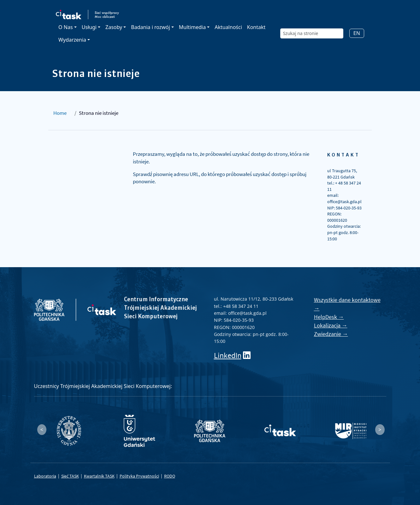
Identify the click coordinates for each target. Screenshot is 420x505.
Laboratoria (45, 476)
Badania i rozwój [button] (150, 27)
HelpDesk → (329, 317)
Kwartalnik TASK (99, 476)
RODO (170, 476)
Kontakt (256, 27)
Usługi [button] (89, 27)
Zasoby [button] (114, 27)
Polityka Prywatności (139, 476)
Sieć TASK (70, 476)
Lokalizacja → (331, 325)
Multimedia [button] (192, 27)
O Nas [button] (65, 27)
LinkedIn (228, 355)
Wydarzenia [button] (72, 40)
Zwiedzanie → (331, 334)
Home (60, 113)
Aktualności (228, 27)
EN (357, 33)
